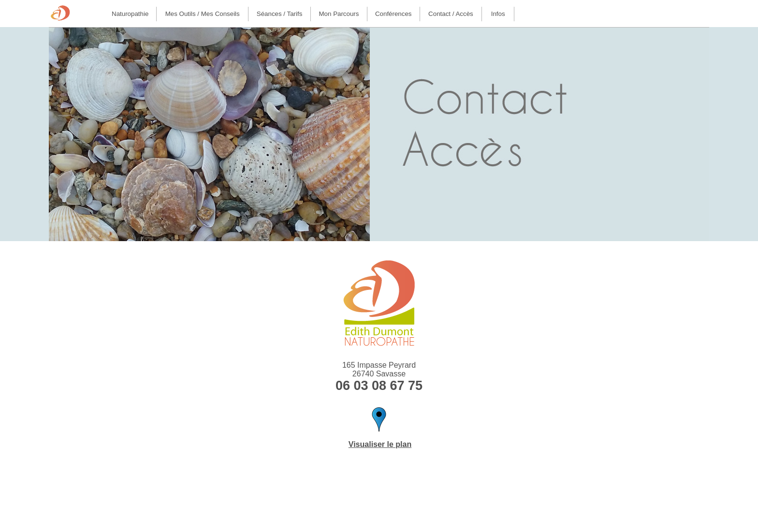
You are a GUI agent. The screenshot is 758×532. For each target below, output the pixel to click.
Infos (498, 14)
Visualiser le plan (380, 444)
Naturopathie (130, 14)
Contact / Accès (451, 14)
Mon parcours (339, 14)
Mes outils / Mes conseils (203, 14)
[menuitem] (130, 14)
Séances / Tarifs (280, 14)
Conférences (394, 14)
